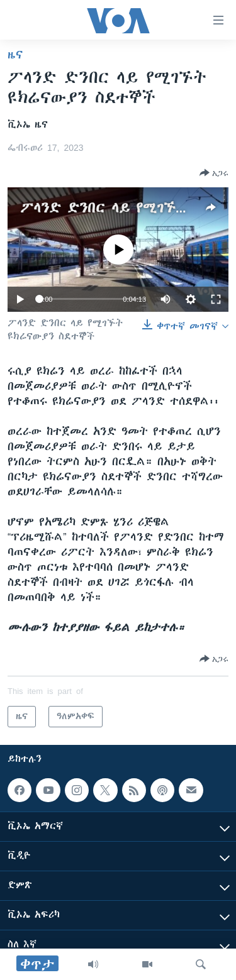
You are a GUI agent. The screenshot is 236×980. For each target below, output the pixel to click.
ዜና (15, 55)
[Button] (214, 173)
